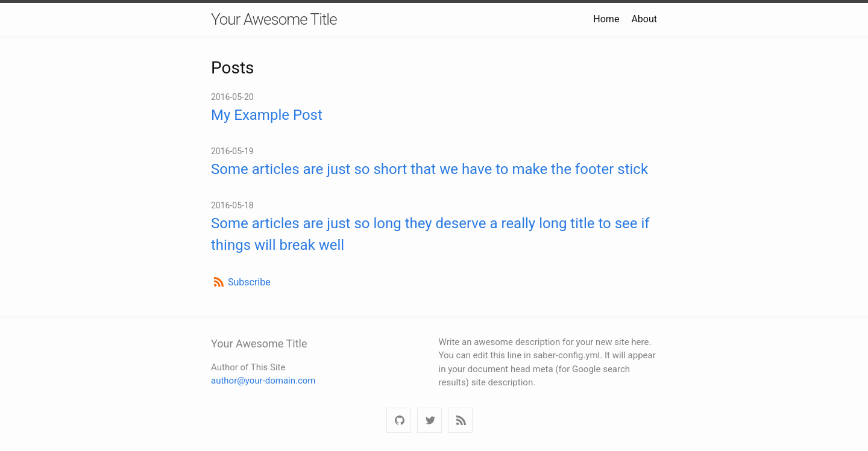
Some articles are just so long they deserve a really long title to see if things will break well (430, 234)
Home (606, 19)
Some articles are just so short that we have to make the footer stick (429, 169)
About (644, 19)
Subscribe (249, 282)
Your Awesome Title (274, 19)
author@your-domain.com (263, 381)
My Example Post (267, 115)
